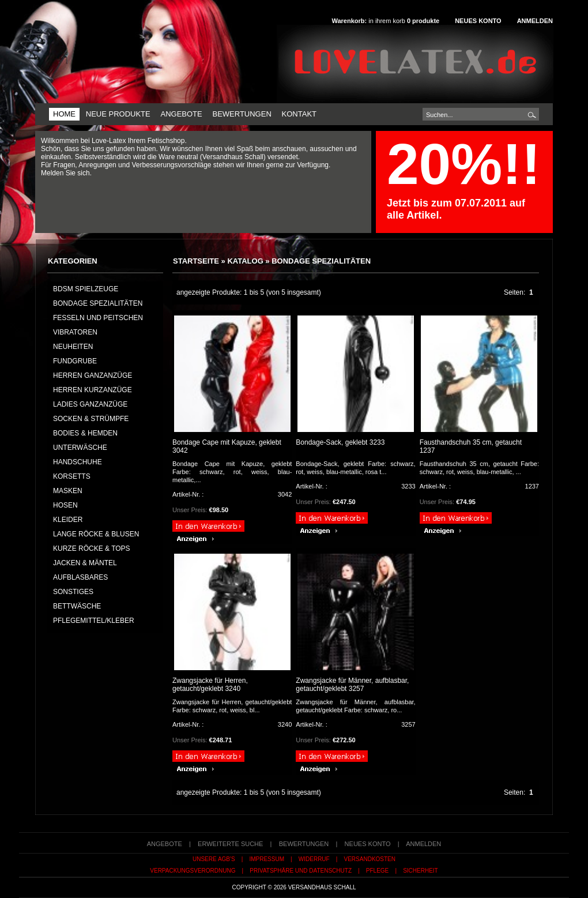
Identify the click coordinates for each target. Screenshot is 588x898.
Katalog (245, 261)
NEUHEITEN (73, 347)
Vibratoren (75, 332)
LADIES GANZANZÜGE (90, 404)
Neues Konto (478, 21)
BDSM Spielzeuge (86, 289)
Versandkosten (370, 859)
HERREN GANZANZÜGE (93, 375)
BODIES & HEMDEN (85, 433)
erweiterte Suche (230, 844)
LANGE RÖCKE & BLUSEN (96, 534)
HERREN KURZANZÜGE (93, 390)
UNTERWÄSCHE (80, 448)
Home (64, 114)
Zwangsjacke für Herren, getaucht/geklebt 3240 (210, 685)
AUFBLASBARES (80, 577)
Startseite (196, 261)
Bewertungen (242, 114)
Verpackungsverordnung (193, 871)
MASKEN (68, 491)
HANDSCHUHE (78, 462)
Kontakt (299, 114)
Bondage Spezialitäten (321, 261)
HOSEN (65, 505)
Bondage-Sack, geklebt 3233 (340, 442)
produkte (423, 21)
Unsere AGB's (214, 859)
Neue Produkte (118, 114)
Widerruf (314, 859)
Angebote (181, 114)
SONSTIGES (73, 592)
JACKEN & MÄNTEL (85, 563)
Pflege (377, 871)
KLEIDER (68, 520)
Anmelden (535, 21)
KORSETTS (72, 476)
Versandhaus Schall (322, 887)
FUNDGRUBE (75, 361)
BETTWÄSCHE (77, 606)
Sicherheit (421, 871)
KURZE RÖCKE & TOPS (92, 548)
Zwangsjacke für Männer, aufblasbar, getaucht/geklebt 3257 (352, 685)
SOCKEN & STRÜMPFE (91, 419)
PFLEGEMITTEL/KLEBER (94, 621)
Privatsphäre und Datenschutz (301, 871)
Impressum (267, 859)
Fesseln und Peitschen (98, 318)
